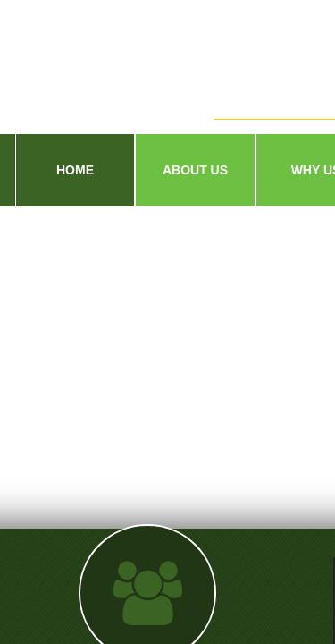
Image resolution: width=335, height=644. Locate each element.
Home (75, 170)
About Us (195, 170)
